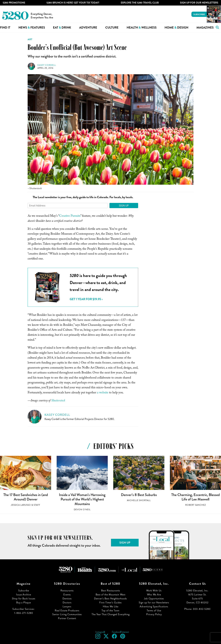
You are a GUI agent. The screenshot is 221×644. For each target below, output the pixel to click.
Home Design (176, 28)
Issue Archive (24, 595)
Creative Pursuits (70, 216)
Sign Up (124, 206)
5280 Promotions (14, 3)
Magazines (205, 28)
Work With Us (154, 591)
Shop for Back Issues (24, 599)
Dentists (67, 599)
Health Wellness (142, 28)
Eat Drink (62, 28)
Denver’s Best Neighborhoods (110, 599)
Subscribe (199, 14)
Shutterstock (58, 401)
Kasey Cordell (47, 65)
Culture (112, 28)
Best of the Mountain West (110, 595)
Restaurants (67, 591)
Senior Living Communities (67, 614)
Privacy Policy (154, 614)
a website (102, 393)
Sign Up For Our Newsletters (199, 3)
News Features (32, 28)
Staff (37, 505)
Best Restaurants (111, 591)
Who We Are (154, 595)
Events (67, 595)
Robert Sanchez (196, 505)
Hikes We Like (111, 607)
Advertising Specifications (154, 607)
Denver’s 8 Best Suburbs (139, 495)
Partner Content (67, 618)
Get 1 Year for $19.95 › (86, 299)
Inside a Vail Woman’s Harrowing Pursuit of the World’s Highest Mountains (82, 499)
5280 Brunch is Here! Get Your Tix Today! (73, 3)
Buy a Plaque (24, 603)
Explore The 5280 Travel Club (140, 3)
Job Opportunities (154, 599)
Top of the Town (110, 610)
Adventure (88, 28)
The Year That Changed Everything (111, 614)
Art (30, 39)
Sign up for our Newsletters (154, 603)
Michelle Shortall (139, 500)
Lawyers (67, 607)
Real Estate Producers (67, 610)
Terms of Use (154, 610)
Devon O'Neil (82, 510)
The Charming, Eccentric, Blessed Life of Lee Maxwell (196, 497)
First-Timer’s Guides (110, 603)
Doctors (67, 603)
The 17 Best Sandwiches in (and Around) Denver (26, 497)
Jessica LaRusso (21, 505)
